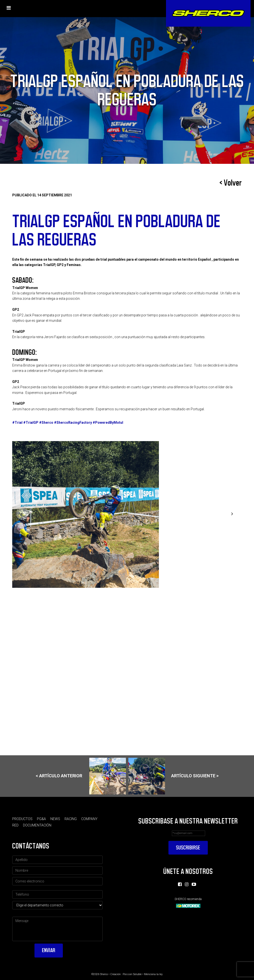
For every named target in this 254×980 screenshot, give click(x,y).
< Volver (231, 183)
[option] (127, 514)
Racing (71, 819)
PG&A (41, 819)
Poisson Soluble (132, 974)
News (55, 819)
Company (89, 819)
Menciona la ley (153, 974)
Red (15, 825)
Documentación (37, 825)
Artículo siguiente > (173, 776)
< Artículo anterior (81, 776)
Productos (22, 819)
